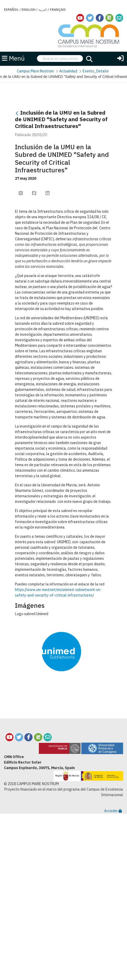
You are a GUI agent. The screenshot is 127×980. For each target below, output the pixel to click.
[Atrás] (17, 113)
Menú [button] (13, 58)
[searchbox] (60, 58)
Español (11, 10)
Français (58, 10)
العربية (43, 10)
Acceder (113, 811)
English (28, 10)
